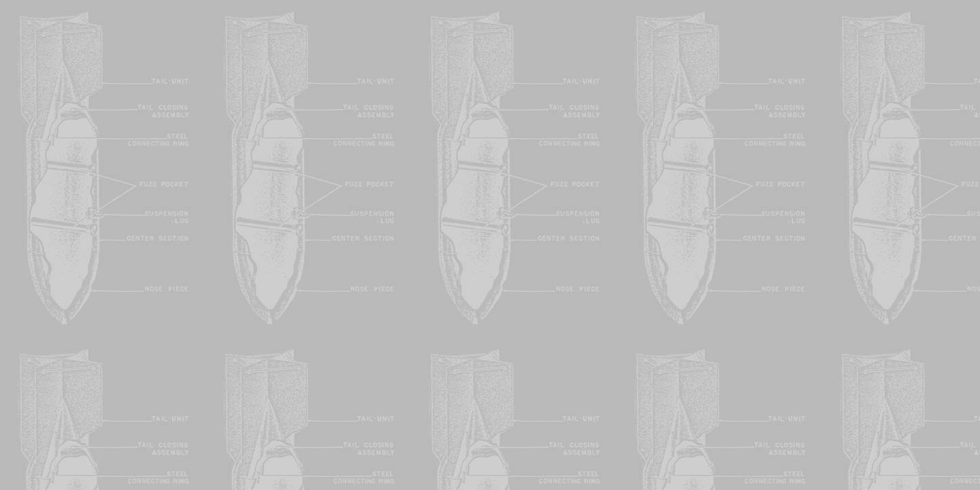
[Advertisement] (490, 101)
